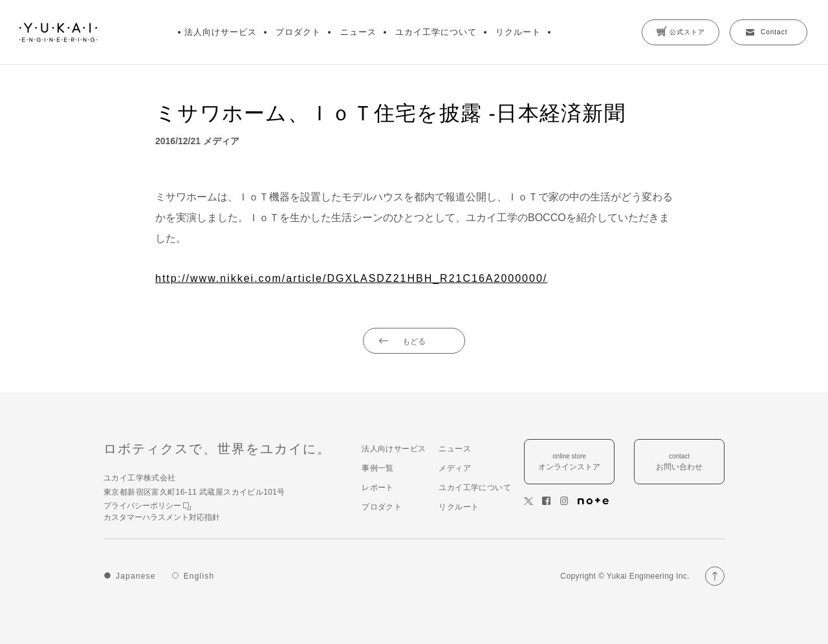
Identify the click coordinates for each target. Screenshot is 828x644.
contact (679, 463)
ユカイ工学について (436, 32)
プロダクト (298, 32)
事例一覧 (378, 468)
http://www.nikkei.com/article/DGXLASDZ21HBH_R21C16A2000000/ (351, 278)
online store (569, 463)
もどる (414, 341)
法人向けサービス (221, 32)
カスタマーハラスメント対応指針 (162, 517)
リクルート (518, 32)
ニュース (358, 32)
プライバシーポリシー (147, 506)
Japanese (136, 576)
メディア (455, 468)
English (199, 576)
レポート (378, 488)
